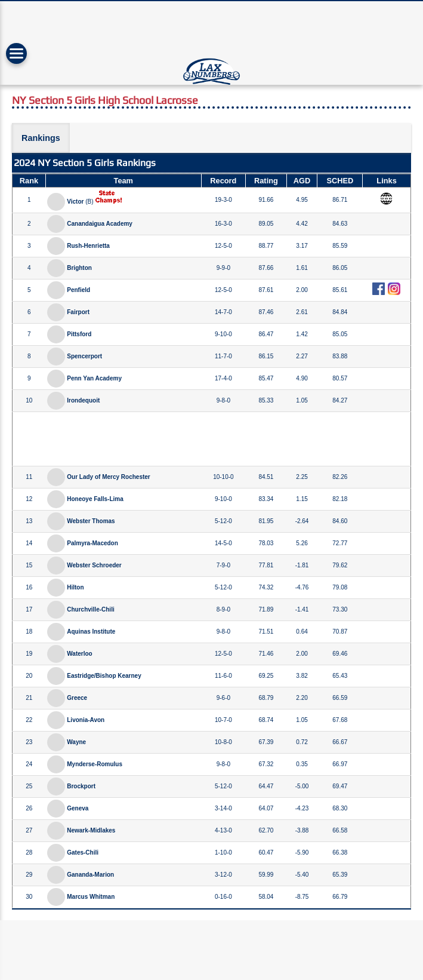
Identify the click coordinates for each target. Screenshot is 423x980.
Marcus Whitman (91, 897)
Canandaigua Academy (100, 224)
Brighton (79, 268)
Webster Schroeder (94, 565)
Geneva (78, 808)
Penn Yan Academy (94, 378)
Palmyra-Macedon (92, 543)
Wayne (76, 742)
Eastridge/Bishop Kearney (104, 676)
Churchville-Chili (90, 609)
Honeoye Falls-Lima (95, 499)
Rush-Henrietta (88, 246)
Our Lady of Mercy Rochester (108, 477)
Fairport (78, 312)
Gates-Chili (83, 852)
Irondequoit (83, 400)
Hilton (75, 587)
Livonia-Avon (86, 720)
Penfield (78, 290)
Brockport (81, 786)
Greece (77, 698)
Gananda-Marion (90, 875)
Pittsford (79, 334)
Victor (75, 202)
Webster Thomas (91, 521)
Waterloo (79, 654)
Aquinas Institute (91, 632)
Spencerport (84, 356)
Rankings (41, 138)
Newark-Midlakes (91, 830)
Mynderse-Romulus (95, 764)
